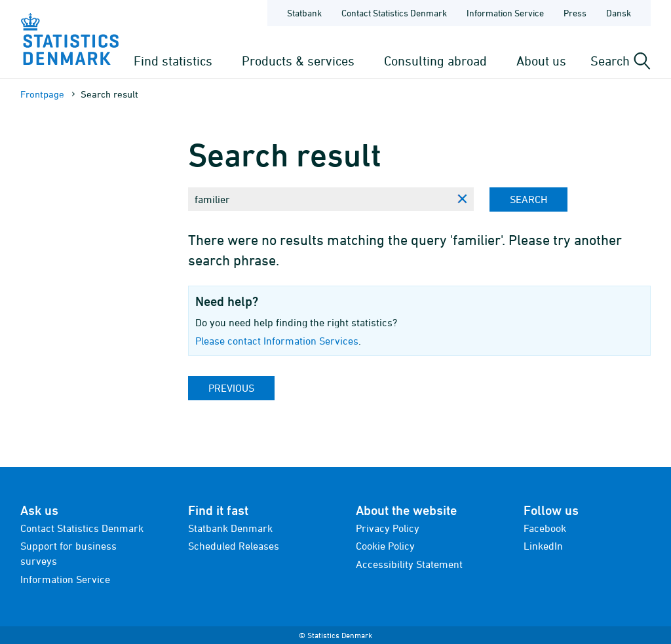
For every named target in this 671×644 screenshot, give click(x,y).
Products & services (298, 61)
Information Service (65, 579)
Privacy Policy (388, 528)
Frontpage (42, 94)
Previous (231, 388)
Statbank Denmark (230, 528)
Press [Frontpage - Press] (575, 13)
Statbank (304, 13)
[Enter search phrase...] (319, 199)
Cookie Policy (385, 546)
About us (541, 61)
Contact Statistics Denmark (82, 528)
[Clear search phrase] (462, 199)
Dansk (619, 13)
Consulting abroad (435, 61)
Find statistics (173, 61)
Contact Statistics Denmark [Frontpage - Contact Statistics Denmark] (394, 13)
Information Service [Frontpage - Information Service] (505, 13)
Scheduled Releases (234, 546)
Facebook (545, 528)
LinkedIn (543, 546)
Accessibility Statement (409, 564)
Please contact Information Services (277, 341)
